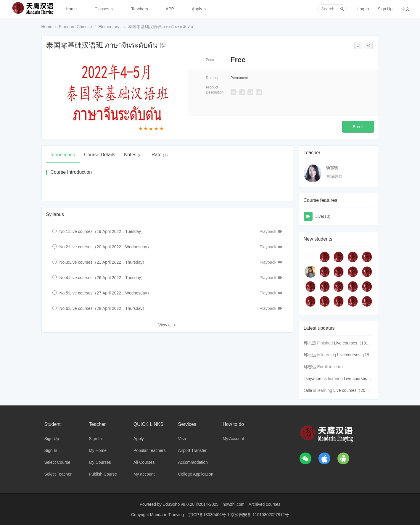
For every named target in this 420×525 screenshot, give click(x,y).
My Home (98, 450)
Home (71, 9)
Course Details (100, 155)
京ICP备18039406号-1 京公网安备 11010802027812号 (238, 515)
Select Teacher (58, 474)
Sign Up (385, 9)
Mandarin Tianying (168, 515)
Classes (104, 9)
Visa (182, 439)
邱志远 (310, 343)
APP (170, 9)
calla (308, 390)
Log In (363, 9)
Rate (160, 155)
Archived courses (264, 504)
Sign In (51, 450)
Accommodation (193, 462)
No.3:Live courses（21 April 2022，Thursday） (103, 262)
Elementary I (110, 27)
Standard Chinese (75, 27)
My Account (233, 439)
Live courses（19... (352, 343)
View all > (167, 325)
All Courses (144, 462)
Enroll (358, 127)
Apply (199, 9)
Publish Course (103, 474)
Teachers (140, 9)
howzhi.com (234, 504)
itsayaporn (313, 379)
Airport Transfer (192, 450)
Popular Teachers (150, 450)
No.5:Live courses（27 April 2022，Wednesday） (105, 293)
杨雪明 (332, 168)
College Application (195, 474)
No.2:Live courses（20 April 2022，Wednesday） (105, 247)
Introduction (63, 155)
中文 (405, 9)
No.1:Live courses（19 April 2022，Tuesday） (102, 231)
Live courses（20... (351, 390)
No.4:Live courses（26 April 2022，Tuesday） (102, 278)
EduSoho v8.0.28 (179, 504)
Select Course (57, 462)
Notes (133, 155)
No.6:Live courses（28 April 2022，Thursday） (103, 308)
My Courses (100, 462)
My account (144, 474)
